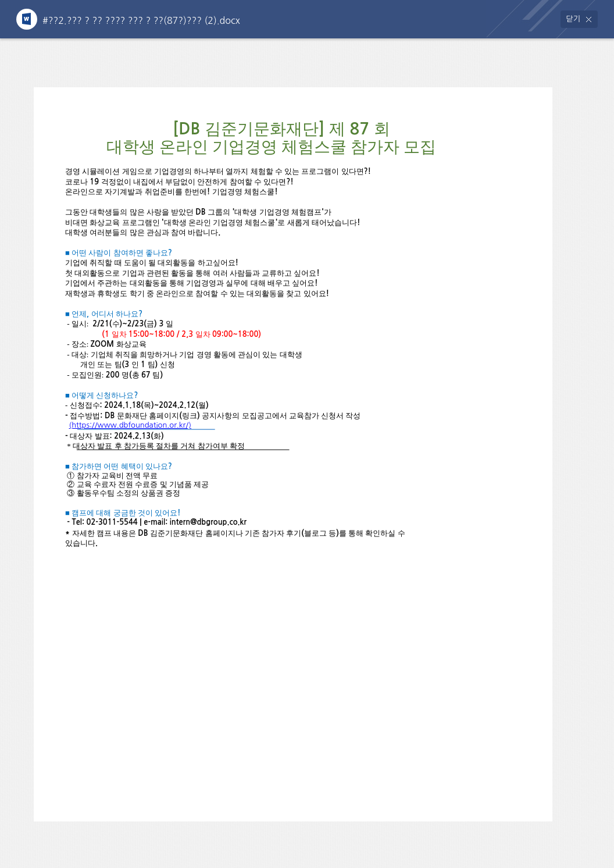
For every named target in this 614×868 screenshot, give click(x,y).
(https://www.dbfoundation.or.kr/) (130, 425)
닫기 (573, 19)
